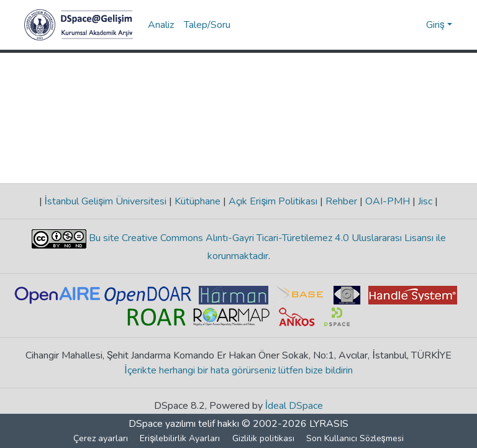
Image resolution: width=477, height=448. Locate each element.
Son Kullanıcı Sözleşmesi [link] (355, 438)
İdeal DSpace (294, 406)
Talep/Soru (207, 25)
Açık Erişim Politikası (273, 201)
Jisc (425, 201)
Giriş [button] (437, 25)
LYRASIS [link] (329, 424)
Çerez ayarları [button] (101, 438)
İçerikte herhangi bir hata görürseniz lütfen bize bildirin (239, 370)
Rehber (341, 201)
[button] (79, 25)
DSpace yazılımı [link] (162, 424)
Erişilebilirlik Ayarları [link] (180, 438)
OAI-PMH (388, 201)
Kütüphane (198, 201)
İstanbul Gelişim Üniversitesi (106, 201)
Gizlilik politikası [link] (263, 438)
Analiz (161, 25)
